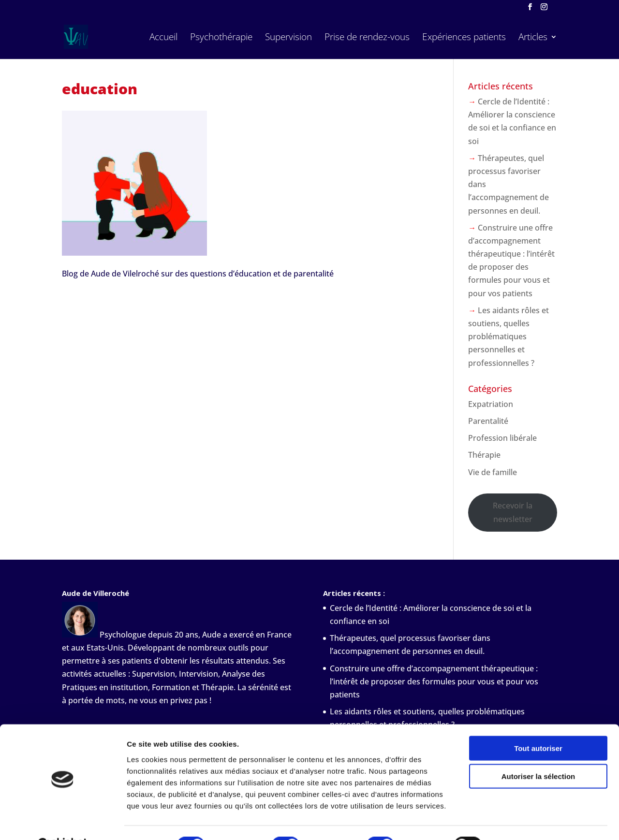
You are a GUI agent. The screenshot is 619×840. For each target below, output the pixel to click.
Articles (533, 38)
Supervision (288, 38)
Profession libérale (502, 438)
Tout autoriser (538, 724)
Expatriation (491, 404)
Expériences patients (464, 38)
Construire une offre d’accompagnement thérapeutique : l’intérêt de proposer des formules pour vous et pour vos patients (434, 681)
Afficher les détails (533, 821)
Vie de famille (493, 472)
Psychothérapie (221, 38)
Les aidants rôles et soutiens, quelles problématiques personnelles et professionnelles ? (508, 337)
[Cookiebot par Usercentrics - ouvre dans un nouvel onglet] (63, 821)
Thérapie (484, 455)
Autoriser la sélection (538, 753)
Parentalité (488, 421)
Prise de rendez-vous (367, 38)
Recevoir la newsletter (513, 512)
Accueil (163, 38)
